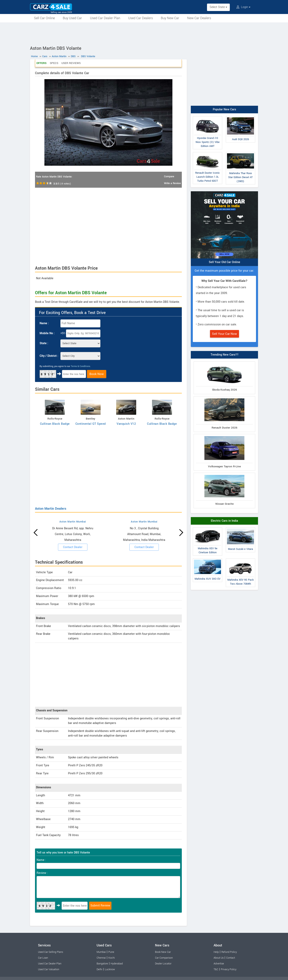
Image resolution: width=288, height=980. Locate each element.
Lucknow (110, 969)
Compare (169, 176)
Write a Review (172, 183)
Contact (231, 958)
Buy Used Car (72, 18)
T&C (216, 969)
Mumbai (101, 952)
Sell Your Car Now (224, 334)
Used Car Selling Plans (50, 952)
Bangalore (102, 964)
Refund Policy (229, 952)
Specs (54, 63)
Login (243, 7)
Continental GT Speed (91, 424)
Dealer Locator (163, 964)
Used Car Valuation (49, 969)
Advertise (219, 964)
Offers (41, 63)
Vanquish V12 (126, 424)
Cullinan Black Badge (55, 424)
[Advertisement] (144, 33)
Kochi (112, 958)
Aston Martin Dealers (51, 509)
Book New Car (163, 952)
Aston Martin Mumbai (73, 522)
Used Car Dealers (140, 18)
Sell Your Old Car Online (224, 262)
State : (44, 343)
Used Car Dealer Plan (105, 18)
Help (216, 952)
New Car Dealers (199, 18)
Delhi (99, 969)
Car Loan (43, 958)
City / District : (49, 356)
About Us (219, 958)
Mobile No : (47, 333)
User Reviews (71, 63)
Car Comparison (164, 958)
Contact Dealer (73, 547)
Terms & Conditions (80, 366)
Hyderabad (117, 964)
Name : (44, 323)
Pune (111, 952)
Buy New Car (170, 18)
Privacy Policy (229, 969)
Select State (218, 7)
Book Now (97, 374)
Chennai (101, 958)
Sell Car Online (44, 18)
